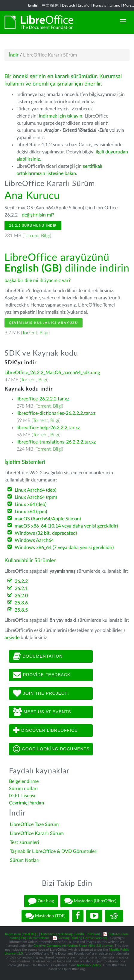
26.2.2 (21, 581)
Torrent (31, 236)
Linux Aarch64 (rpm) (36, 497)
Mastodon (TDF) (45, 916)
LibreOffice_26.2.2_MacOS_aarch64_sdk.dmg (52, 373)
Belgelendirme (24, 781)
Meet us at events (42, 712)
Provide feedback (42, 675)
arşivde (12, 638)
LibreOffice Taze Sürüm (34, 824)
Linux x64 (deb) (31, 505)
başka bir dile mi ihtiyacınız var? (38, 281)
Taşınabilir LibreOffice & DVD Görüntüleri (54, 851)
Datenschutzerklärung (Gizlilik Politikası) (70, 934)
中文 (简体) (51, 5)
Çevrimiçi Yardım (26, 803)
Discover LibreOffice (45, 731)
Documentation (38, 656)
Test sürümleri (25, 842)
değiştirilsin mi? (38, 215)
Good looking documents (51, 749)
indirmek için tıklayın (61, 116)
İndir (14, 55)
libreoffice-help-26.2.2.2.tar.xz (48, 428)
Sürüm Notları (25, 860)
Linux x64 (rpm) (31, 512)
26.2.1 (21, 589)
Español (84, 5)
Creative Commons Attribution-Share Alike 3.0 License (73, 946)
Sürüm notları (23, 789)
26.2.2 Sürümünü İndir (33, 226)
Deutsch (68, 5)
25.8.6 (21, 603)
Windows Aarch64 (34, 540)
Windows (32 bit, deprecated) (46, 533)
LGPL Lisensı (22, 796)
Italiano (114, 5)
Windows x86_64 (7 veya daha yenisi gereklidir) (64, 548)
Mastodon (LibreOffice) (90, 901)
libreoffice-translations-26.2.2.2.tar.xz (56, 442)
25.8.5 (21, 610)
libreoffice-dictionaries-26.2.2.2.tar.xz (56, 413)
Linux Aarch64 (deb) (35, 490)
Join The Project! (41, 694)
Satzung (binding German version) (83, 938)
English (34, 5)
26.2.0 (21, 596)
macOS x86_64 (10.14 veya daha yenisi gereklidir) (66, 526)
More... (128, 5)
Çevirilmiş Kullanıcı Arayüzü (44, 323)
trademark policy (89, 965)
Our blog (41, 901)
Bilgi (45, 236)
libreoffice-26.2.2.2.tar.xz (43, 399)
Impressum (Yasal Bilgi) (22, 934)
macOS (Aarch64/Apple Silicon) (48, 519)
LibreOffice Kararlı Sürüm (37, 833)
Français (99, 5)
